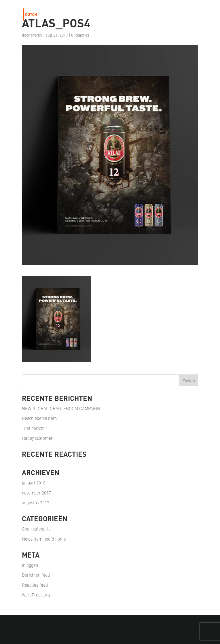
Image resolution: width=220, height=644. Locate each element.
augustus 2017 (36, 502)
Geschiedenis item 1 (41, 418)
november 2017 (36, 493)
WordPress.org (36, 595)
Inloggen (30, 565)
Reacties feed (35, 585)
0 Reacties (80, 35)
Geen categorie (36, 529)
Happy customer (37, 438)
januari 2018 (34, 483)
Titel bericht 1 (35, 428)
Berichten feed (36, 575)
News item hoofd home (44, 539)
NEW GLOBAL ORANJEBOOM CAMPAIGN (61, 408)
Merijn (37, 35)
